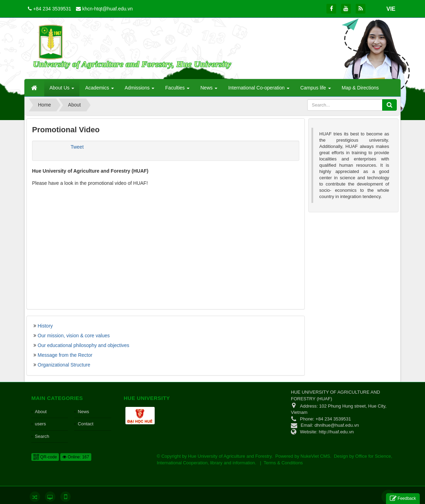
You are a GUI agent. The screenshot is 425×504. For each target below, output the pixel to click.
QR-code (45, 457)
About (41, 412)
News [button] (209, 90)
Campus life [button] (316, 90)
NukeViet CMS (315, 456)
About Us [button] (62, 90)
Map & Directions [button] (360, 88)
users (40, 424)
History (45, 326)
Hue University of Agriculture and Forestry (230, 456)
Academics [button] (99, 90)
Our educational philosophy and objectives (83, 345)
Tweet (77, 147)
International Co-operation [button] (259, 90)
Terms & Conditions (283, 463)
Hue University (147, 398)
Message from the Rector (65, 355)
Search (42, 436)
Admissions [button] (140, 90)
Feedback (403, 499)
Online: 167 (76, 457)
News (83, 412)
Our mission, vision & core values (74, 336)
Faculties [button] (177, 90)
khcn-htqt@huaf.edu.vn (107, 9)
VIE (391, 9)
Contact (86, 424)
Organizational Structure (64, 365)
